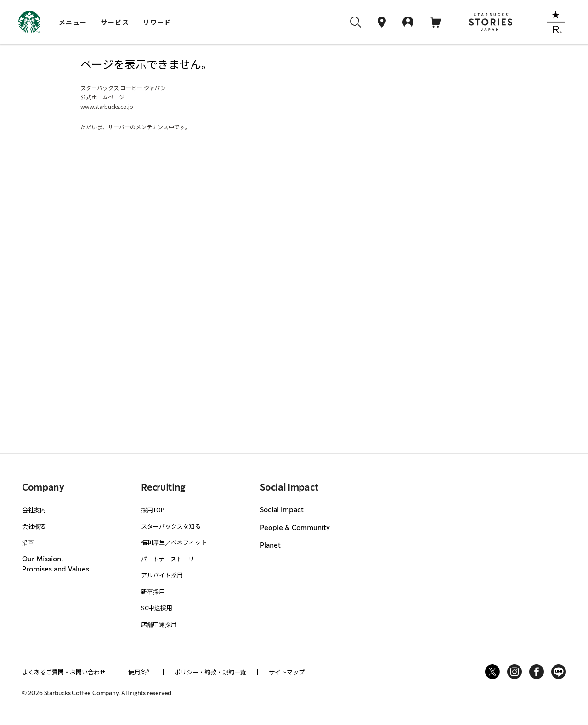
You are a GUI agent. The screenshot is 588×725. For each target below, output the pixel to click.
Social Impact (282, 510)
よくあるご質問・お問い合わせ (64, 672)
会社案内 (34, 510)
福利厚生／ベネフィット (174, 542)
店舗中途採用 (159, 624)
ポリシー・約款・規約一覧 (210, 672)
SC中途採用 (157, 608)
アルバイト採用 (162, 575)
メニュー (73, 22)
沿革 (28, 542)
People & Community (295, 528)
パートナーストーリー (171, 559)
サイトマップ (287, 672)
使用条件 (140, 672)
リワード (157, 22)
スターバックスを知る (171, 526)
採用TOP (153, 510)
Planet (270, 546)
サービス (115, 22)
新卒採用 (153, 591)
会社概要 (34, 526)
